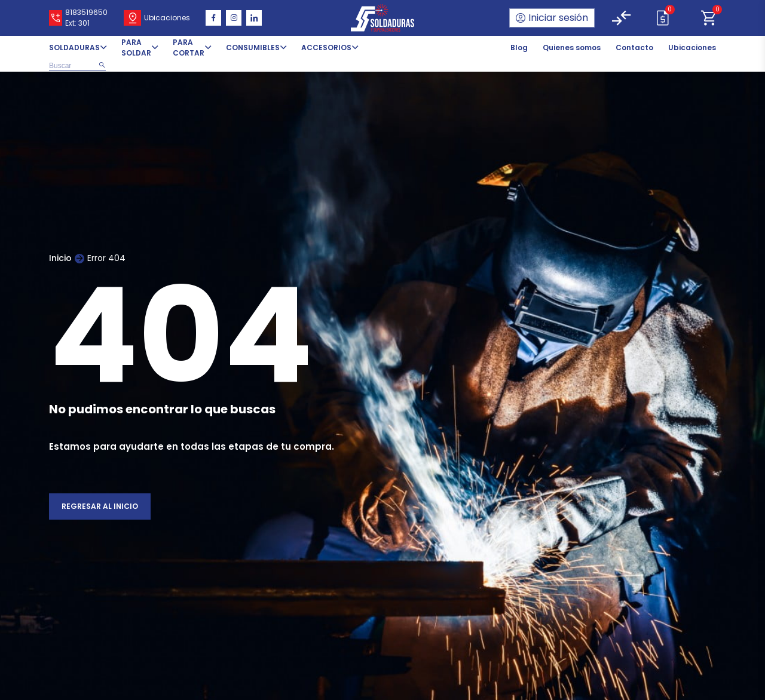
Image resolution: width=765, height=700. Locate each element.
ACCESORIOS (326, 47)
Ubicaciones (692, 47)
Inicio (60, 258)
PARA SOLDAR (136, 47)
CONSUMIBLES (253, 47)
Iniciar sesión (558, 18)
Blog (519, 47)
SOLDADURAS (74, 47)
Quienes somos (572, 47)
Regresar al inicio (100, 506)
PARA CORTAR (189, 47)
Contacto (634, 47)
